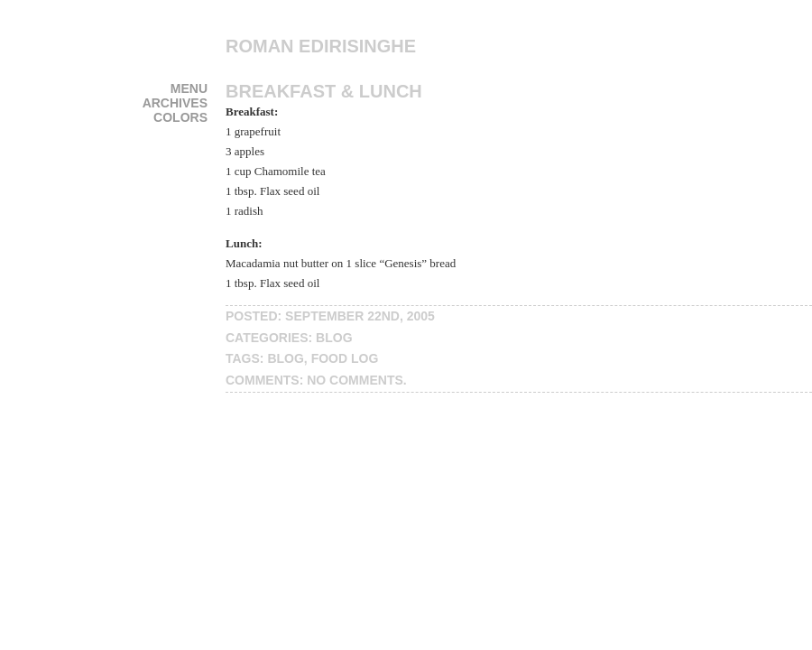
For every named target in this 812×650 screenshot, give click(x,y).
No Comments (355, 380)
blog (334, 338)
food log (345, 358)
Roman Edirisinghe (321, 46)
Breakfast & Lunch (324, 91)
